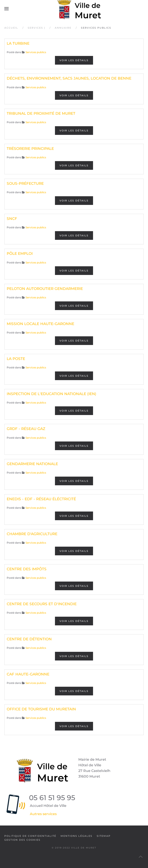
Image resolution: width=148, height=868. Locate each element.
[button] (6, 9)
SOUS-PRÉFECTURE (25, 183)
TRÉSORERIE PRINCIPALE (30, 149)
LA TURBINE (18, 43)
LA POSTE (16, 359)
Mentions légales (76, 836)
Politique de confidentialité (30, 836)
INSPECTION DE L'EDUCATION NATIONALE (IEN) (51, 394)
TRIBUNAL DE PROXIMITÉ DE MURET (41, 113)
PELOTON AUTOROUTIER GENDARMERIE (45, 289)
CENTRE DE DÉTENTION (29, 639)
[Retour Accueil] (74, 9)
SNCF (12, 219)
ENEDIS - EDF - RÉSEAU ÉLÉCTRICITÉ (41, 499)
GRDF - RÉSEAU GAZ (26, 429)
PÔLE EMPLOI (20, 253)
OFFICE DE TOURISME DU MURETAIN (41, 709)
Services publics (36, 52)
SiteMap (104, 836)
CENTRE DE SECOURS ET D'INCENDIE (42, 604)
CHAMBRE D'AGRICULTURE (32, 534)
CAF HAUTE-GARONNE (28, 674)
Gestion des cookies (22, 840)
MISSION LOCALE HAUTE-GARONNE (40, 324)
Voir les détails (74, 60)
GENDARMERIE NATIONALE (32, 464)
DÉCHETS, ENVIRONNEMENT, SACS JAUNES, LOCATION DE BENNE (69, 78)
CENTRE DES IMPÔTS (27, 569)
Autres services (43, 814)
